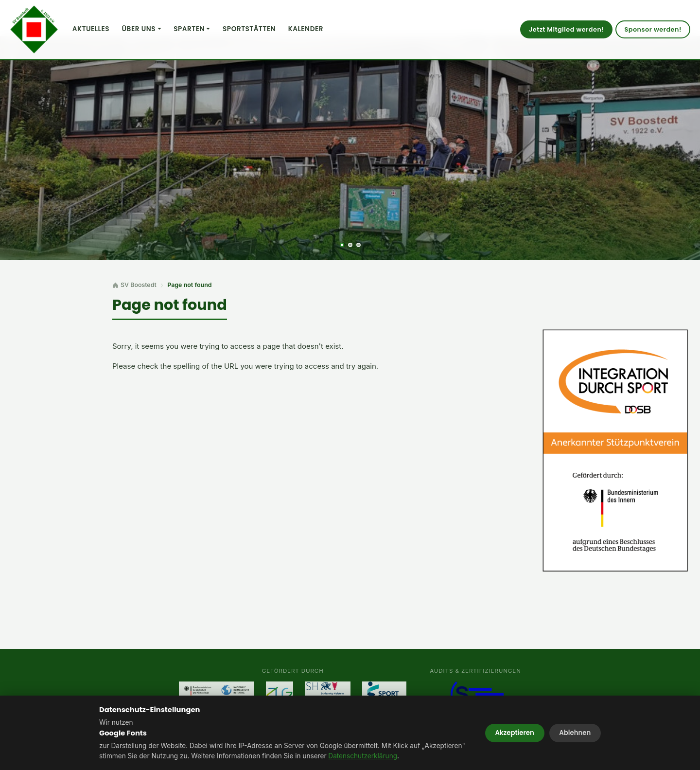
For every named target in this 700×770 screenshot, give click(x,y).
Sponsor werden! (653, 29)
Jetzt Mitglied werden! (566, 29)
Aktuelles (91, 29)
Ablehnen (575, 733)
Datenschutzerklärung (363, 756)
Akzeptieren (515, 733)
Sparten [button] (189, 29)
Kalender (306, 29)
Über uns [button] (139, 29)
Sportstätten (249, 29)
